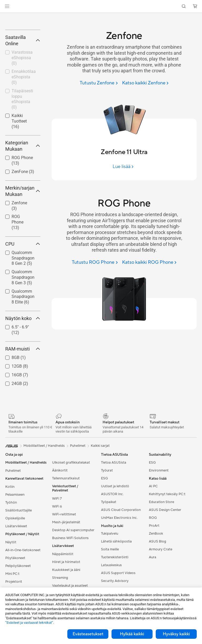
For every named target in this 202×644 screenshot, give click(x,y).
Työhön (11, 551)
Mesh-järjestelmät (66, 571)
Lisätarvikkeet (16, 575)
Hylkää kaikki (132, 634)
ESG (104, 527)
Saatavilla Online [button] (23, 89)
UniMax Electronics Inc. (119, 566)
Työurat (107, 519)
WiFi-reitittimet (64, 563)
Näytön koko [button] (23, 367)
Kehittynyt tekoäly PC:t (167, 543)
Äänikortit (60, 519)
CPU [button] (23, 292)
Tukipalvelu (110, 582)
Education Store (161, 551)
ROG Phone (17, 270)
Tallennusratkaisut (66, 527)
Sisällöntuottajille (19, 559)
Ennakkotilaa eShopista (24, 126)
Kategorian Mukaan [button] (23, 194)
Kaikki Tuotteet (19, 169)
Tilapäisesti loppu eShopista (22, 147)
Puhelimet (13, 519)
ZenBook (156, 582)
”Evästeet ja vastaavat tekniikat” (29, 623)
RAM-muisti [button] (23, 397)
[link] (101, 6)
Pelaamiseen (15, 543)
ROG (153, 566)
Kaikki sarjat (100, 494)
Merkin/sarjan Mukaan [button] (23, 239)
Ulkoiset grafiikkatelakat (71, 511)
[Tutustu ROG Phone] (95, 263)
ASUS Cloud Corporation (121, 558)
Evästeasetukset (88, 634)
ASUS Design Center (165, 559)
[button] (7, 6)
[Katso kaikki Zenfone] (145, 83)
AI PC (153, 535)
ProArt (154, 574)
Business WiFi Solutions (70, 586)
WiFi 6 (57, 555)
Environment (159, 519)
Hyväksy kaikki (176, 634)
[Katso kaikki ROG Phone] (149, 263)
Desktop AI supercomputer (73, 579)
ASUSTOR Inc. (112, 542)
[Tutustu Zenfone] (99, 83)
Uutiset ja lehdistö (115, 535)
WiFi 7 (57, 547)
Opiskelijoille (15, 567)
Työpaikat (109, 550)
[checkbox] (21, 271)
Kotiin (10, 535)
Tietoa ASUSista (114, 511)
